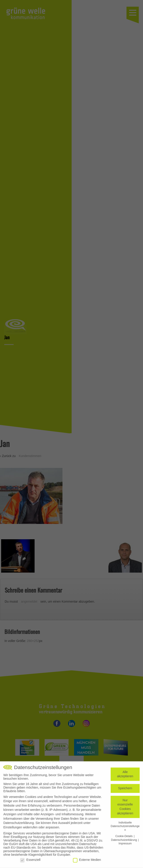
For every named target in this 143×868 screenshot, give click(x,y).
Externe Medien (87, 862)
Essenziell (30, 862)
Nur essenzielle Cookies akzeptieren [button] (125, 809)
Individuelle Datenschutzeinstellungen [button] (125, 828)
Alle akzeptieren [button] (125, 776)
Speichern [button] (125, 790)
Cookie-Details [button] (124, 838)
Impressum (125, 846)
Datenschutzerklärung (19, 825)
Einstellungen (13, 829)
